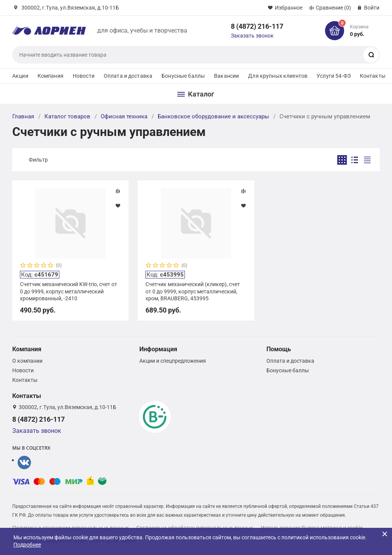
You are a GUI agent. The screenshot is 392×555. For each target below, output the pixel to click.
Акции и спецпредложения (173, 361)
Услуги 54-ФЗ (334, 76)
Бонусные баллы (183, 76)
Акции (20, 76)
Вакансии (226, 76)
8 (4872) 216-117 (257, 26)
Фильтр (38, 160)
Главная (23, 116)
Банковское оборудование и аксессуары (213, 116)
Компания (51, 76)
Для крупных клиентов (278, 76)
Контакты (373, 76)
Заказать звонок (252, 36)
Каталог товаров (67, 116)
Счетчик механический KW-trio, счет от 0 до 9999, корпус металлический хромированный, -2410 (69, 291)
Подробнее (27, 545)
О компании (27, 361)
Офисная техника (124, 116)
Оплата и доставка (128, 76)
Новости (84, 76)
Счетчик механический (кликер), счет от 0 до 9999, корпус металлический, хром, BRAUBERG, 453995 (193, 291)
